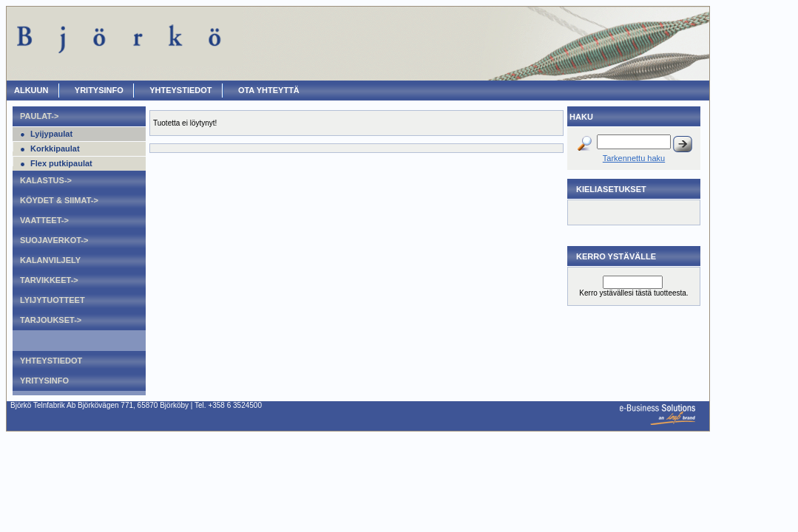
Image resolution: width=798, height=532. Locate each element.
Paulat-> (39, 116)
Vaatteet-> (44, 220)
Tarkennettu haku (634, 158)
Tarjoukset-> (51, 320)
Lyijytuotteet (53, 300)
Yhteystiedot (180, 90)
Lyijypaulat (51, 134)
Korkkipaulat (55, 149)
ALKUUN (31, 90)
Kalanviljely (50, 260)
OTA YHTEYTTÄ (269, 90)
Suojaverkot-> (54, 240)
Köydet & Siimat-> (59, 200)
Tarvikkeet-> (49, 280)
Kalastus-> (46, 180)
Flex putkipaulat (61, 163)
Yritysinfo (99, 90)
